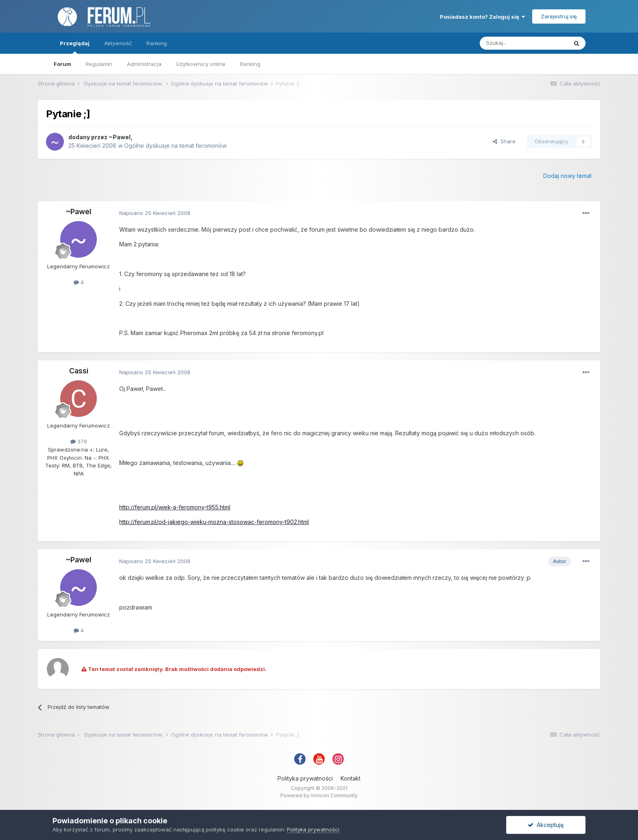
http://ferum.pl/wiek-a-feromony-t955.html (175, 507)
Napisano (155, 213)
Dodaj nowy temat (567, 176)
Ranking (250, 64)
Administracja (144, 64)
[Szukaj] (524, 43)
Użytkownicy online (201, 64)
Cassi (79, 371)
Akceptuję (546, 825)
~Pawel (120, 137)
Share (504, 141)
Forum (62, 64)
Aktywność (118, 43)
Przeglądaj (75, 47)
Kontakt (351, 778)
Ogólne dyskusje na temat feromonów (175, 146)
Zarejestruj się (559, 16)
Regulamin (99, 64)
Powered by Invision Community (319, 795)
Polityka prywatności (305, 778)
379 (79, 441)
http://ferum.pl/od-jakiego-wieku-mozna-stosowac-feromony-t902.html (214, 522)
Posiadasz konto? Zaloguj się (482, 17)
